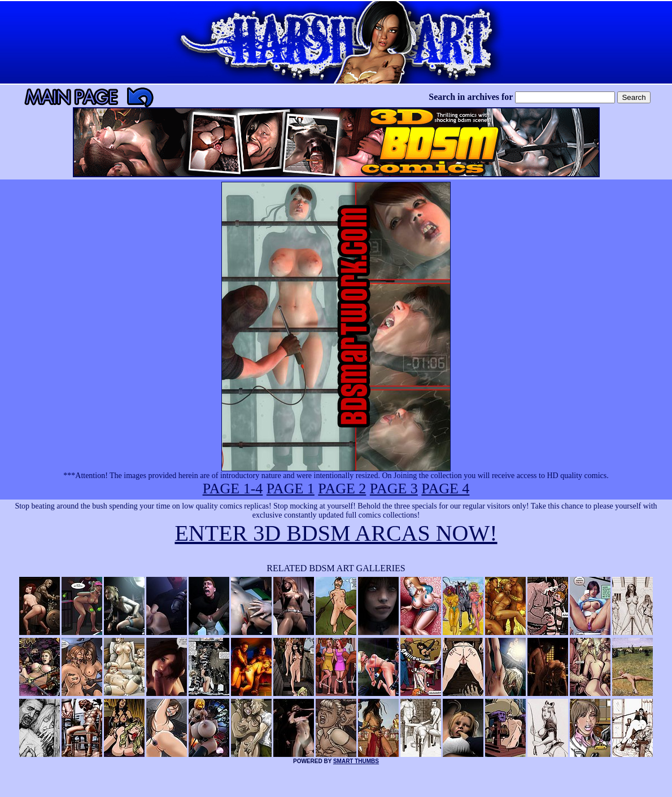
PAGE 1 (291, 489)
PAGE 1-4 (233, 489)
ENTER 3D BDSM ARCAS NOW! (336, 533)
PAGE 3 (394, 489)
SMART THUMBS (356, 761)
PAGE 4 (445, 489)
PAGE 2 (342, 489)
